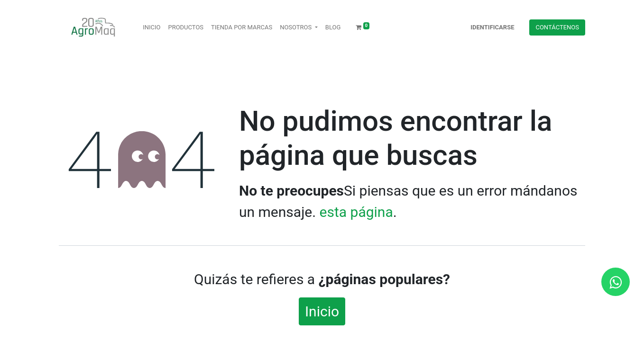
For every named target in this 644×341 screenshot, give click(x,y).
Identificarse (492, 27)
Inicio (322, 311)
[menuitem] (152, 27)
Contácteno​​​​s (557, 27)
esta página (356, 212)
